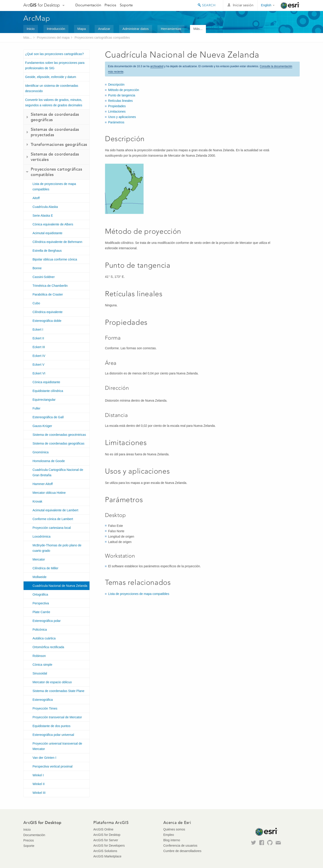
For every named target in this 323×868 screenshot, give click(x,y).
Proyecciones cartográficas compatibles (102, 38)
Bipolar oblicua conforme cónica (55, 259)
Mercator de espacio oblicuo (52, 682)
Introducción (56, 29)
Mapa (82, 29)
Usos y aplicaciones (122, 117)
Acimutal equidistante (47, 233)
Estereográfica (43, 700)
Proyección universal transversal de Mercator (57, 746)
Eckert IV (39, 356)
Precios (110, 5)
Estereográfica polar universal (53, 735)
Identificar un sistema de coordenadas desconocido (52, 88)
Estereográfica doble (47, 321)
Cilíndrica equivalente (48, 312)
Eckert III (39, 347)
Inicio (31, 29)
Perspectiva (41, 603)
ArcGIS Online (103, 829)
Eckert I (38, 329)
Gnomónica (41, 452)
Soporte (126, 5)
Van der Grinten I (44, 758)
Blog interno (172, 840)
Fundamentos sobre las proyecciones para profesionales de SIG (55, 65)
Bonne (37, 268)
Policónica (40, 630)
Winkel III (39, 793)
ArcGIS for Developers (109, 846)
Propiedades (117, 106)
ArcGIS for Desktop (107, 835)
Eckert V (38, 365)
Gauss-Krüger (42, 426)
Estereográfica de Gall (48, 417)
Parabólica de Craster (48, 294)
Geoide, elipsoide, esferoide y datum (51, 77)
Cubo (36, 303)
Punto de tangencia (122, 95)
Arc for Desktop (42, 5)
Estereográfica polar (47, 621)
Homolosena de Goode (49, 461)
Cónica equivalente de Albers (53, 224)
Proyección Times (45, 708)
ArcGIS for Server (106, 840)
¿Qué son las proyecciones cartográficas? (54, 54)
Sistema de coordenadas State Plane (58, 691)
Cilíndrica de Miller (45, 568)
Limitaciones (117, 111)
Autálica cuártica (44, 638)
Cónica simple (42, 665)
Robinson (39, 656)
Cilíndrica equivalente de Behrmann (57, 242)
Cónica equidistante (46, 382)
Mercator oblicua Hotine (49, 493)
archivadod (157, 66)
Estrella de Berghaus (47, 251)
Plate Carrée (41, 612)
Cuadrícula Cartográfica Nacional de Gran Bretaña (58, 472)
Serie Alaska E (43, 216)
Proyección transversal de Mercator (57, 717)
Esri (290, 5)
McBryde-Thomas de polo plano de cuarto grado (57, 548)
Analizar (104, 29)
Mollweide (39, 577)
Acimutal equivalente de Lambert (55, 510)
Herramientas (171, 29)
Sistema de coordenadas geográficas (58, 443)
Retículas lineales (120, 101)
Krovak (37, 501)
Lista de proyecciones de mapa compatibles (54, 187)
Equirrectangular (44, 400)
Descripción (116, 85)
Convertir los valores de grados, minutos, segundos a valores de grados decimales (54, 102)
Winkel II (39, 784)
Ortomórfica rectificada (48, 647)
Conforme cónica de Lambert (53, 519)
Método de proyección (124, 90)
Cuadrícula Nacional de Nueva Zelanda (60, 586)
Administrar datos (136, 29)
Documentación (88, 5)
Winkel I (38, 775)
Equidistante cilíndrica (48, 391)
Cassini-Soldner (44, 277)
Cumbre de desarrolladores (182, 851)
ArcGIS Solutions (105, 851)
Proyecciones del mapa (53, 38)
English (266, 5)
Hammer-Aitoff (43, 484)
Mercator (39, 559)
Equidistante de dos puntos (51, 726)
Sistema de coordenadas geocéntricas (59, 435)
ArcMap (37, 18)
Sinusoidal (40, 673)
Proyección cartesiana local (52, 528)
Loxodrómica (41, 536)
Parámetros (116, 122)
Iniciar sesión (243, 5)
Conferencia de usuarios (180, 846)
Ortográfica (40, 594)
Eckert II (38, 338)
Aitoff (36, 198)
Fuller (36, 408)
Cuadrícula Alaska (45, 207)
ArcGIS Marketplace (107, 856)
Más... (198, 29)
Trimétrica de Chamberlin (50, 286)
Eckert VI (39, 373)
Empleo (169, 835)
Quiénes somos (174, 829)
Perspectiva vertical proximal (52, 766)
